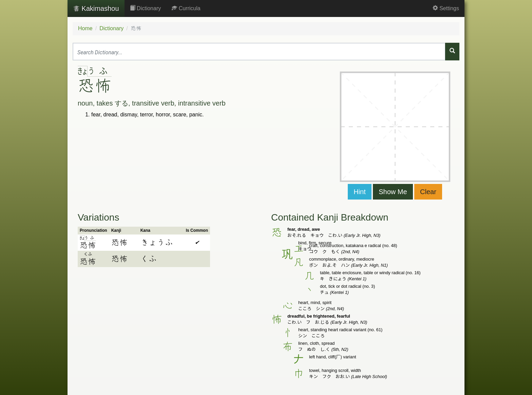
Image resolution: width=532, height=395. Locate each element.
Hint (360, 192)
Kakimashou (96, 8)
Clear (428, 192)
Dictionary (146, 8)
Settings (446, 8)
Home (85, 28)
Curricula (186, 8)
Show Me (393, 192)
